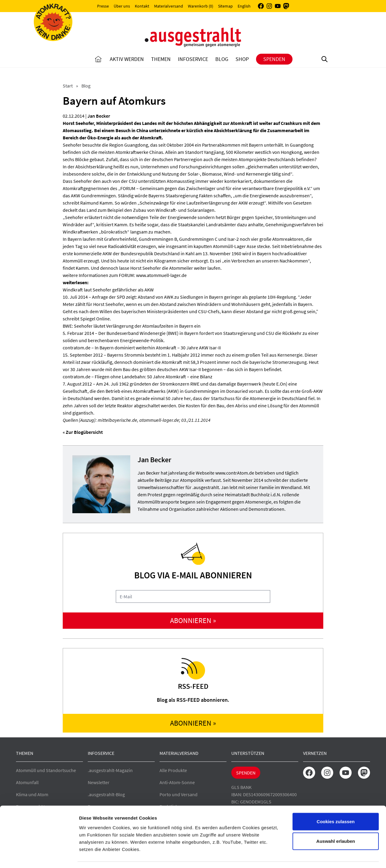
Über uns (122, 6)
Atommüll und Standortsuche (46, 770)
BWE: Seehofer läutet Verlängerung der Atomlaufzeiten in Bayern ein (132, 326)
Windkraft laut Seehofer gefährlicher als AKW (108, 290)
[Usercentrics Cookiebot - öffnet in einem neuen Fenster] (39, 856)
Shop (242, 59)
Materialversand (169, 6)
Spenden (274, 59)
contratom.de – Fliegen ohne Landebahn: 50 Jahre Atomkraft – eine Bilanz (138, 377)
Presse (103, 6)
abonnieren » (193, 620)
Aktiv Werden (127, 59)
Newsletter (99, 782)
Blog (222, 59)
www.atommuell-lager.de (161, 275)
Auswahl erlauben (336, 824)
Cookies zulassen (336, 804)
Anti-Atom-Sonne (177, 782)
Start (68, 86)
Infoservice (193, 59)
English (244, 6)
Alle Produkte (173, 770)
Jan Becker (99, 116)
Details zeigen (321, 856)
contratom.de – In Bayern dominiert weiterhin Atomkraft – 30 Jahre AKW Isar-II (142, 348)
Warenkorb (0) (201, 6)
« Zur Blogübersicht (83, 432)
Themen (161, 59)
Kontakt (142, 6)
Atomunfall (27, 782)
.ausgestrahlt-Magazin (110, 770)
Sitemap (225, 6)
